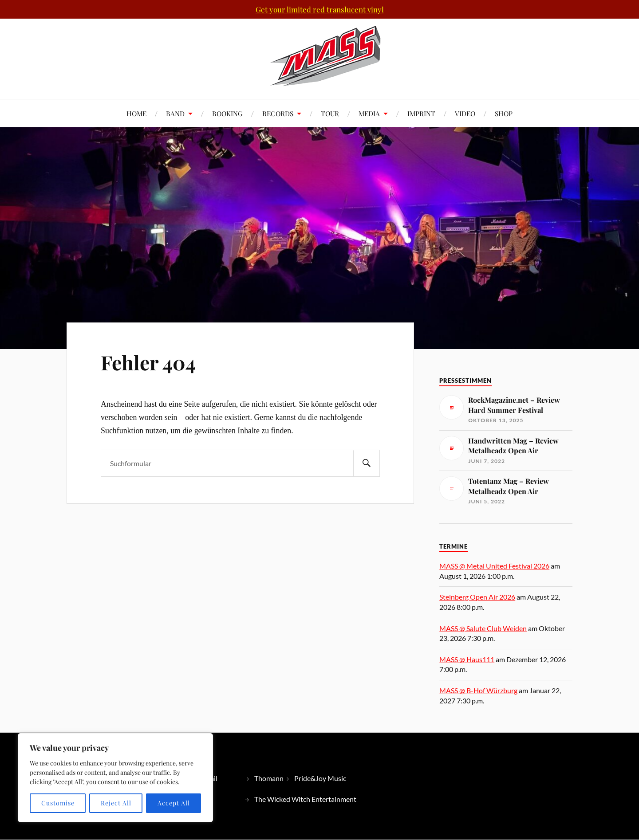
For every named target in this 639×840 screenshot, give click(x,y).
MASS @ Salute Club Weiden (483, 628)
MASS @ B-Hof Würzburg (478, 690)
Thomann (269, 778)
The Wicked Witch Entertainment (305, 799)
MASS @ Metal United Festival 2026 (494, 566)
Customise (58, 803)
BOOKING (227, 113)
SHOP (504, 113)
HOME (136, 113)
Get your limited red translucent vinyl (320, 9)
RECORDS (278, 113)
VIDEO (465, 113)
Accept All (174, 803)
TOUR (330, 113)
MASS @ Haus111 (467, 659)
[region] (115, 778)
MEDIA (369, 113)
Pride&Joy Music (320, 778)
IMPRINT (421, 113)
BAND (175, 113)
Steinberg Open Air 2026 (477, 597)
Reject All (116, 803)
